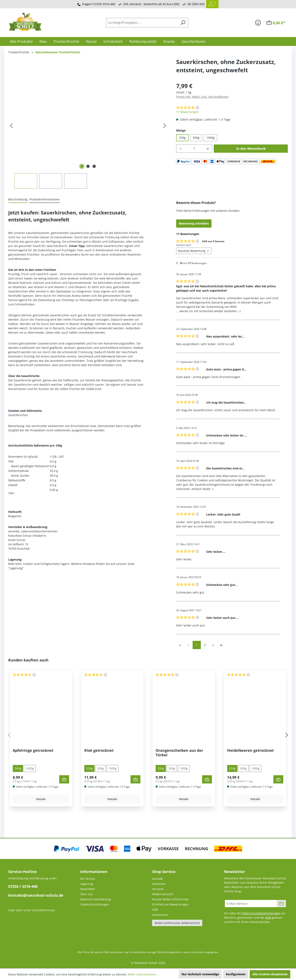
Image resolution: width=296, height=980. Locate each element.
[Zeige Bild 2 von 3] (88, 166)
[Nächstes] (165, 126)
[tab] (18, 200)
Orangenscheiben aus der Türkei (179, 753)
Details (41, 799)
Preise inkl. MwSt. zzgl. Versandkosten (202, 97)
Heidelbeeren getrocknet (250, 750)
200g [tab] (161, 768)
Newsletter (88, 889)
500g (196, 138)
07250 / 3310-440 (23, 886)
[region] (88, 135)
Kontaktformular (44, 910)
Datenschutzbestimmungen (261, 913)
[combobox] (142, 23)
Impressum (160, 915)
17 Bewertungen (187, 112)
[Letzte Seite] (221, 645)
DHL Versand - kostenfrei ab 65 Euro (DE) (151, 4)
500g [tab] (18, 768)
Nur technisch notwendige (200, 974)
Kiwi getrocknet (99, 750)
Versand (158, 889)
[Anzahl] (194, 149)
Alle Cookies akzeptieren (270, 974)
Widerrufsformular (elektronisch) (177, 923)
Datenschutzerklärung (95, 899)
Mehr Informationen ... (144, 974)
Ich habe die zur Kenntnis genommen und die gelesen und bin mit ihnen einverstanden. (255, 918)
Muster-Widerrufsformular (171, 899)
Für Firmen (88, 879)
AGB (155, 910)
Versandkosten (138, 952)
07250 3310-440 (104, 4)
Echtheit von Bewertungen (170, 904)
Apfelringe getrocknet (33, 750)
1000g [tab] (30, 768)
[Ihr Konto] (258, 23)
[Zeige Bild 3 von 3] (94, 166)
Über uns (87, 894)
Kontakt (157, 879)
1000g (210, 138)
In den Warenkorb (251, 149)
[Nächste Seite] (213, 645)
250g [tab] (89, 768)
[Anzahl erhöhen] (208, 149)
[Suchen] (183, 23)
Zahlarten (159, 884)
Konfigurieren (236, 974)
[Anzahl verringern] (180, 149)
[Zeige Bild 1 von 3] (82, 166)
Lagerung (87, 884)
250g (182, 138)
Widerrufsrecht (163, 894)
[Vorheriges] (11, 126)
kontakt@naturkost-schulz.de (36, 895)
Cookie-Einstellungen (95, 904)
